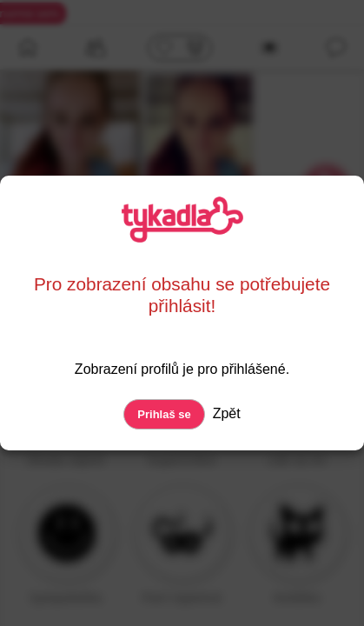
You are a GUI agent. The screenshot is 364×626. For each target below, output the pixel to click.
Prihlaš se (164, 414)
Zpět (224, 413)
